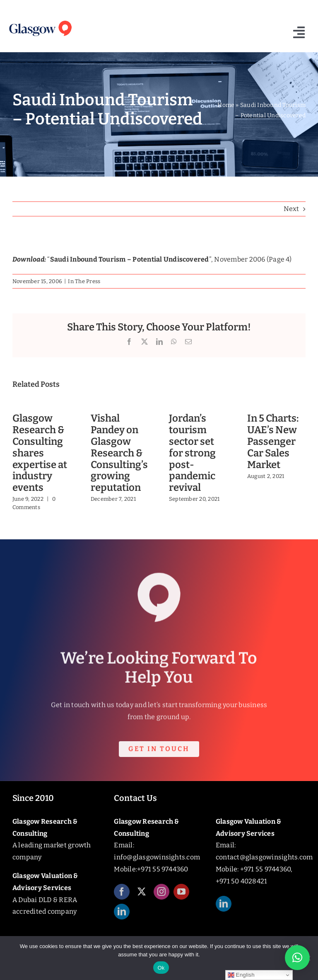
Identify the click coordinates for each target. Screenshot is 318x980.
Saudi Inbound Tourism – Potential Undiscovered (130, 259)
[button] (297, 958)
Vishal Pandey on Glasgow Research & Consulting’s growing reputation (119, 453)
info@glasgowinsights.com (157, 857)
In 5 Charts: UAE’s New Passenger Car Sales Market (273, 441)
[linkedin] (122, 917)
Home (226, 105)
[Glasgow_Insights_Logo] (40, 21)
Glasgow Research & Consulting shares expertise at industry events (40, 453)
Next (291, 209)
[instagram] (161, 897)
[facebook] (122, 897)
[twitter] (142, 897)
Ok (161, 968)
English (241, 975)
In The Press (84, 281)
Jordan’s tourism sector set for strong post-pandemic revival (192, 453)
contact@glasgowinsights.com (264, 857)
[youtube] (181, 897)
